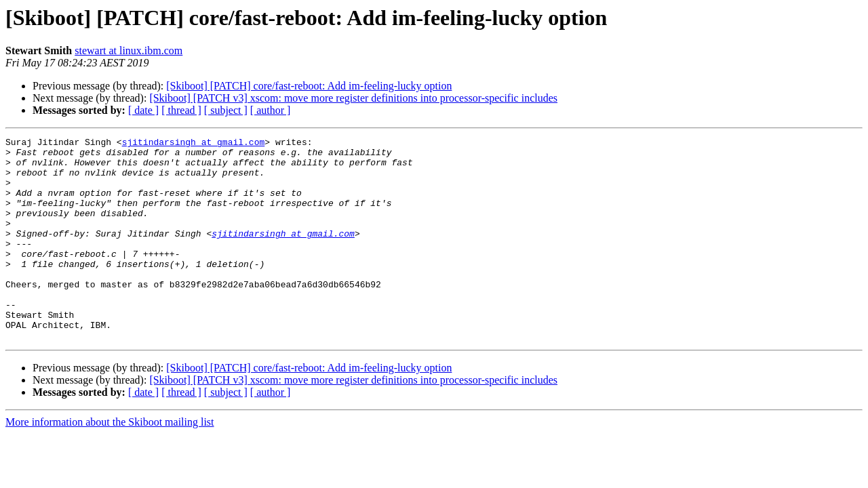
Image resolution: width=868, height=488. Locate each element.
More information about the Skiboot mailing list (110, 463)
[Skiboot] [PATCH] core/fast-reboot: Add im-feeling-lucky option (309, 86)
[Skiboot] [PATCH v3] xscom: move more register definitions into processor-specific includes (353, 98)
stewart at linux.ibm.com (129, 50)
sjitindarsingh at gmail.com (194, 144)
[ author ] (271, 110)
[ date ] (143, 110)
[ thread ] (181, 110)
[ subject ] (226, 110)
